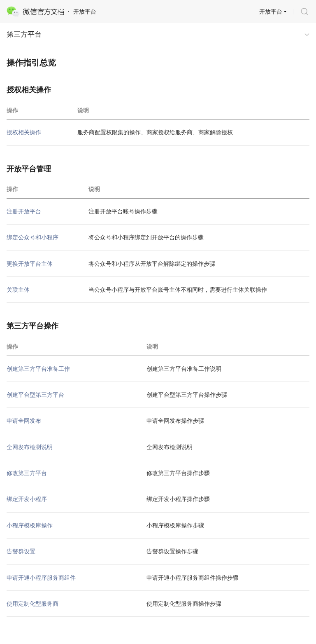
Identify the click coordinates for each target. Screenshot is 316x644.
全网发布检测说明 (30, 447)
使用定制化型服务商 (33, 604)
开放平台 (271, 12)
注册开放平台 (24, 211)
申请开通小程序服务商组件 (41, 578)
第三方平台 (24, 34)
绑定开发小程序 (27, 499)
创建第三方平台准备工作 (38, 369)
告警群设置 (21, 551)
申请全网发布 (24, 421)
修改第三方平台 (27, 473)
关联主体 (18, 290)
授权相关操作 (24, 132)
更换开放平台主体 (30, 264)
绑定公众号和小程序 (33, 237)
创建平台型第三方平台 (35, 395)
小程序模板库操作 (30, 525)
